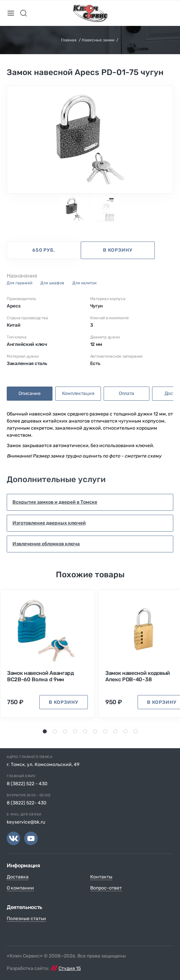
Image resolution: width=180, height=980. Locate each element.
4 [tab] (75, 731)
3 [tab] (65, 731)
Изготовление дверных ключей (49, 523)
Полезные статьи (26, 919)
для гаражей (20, 283)
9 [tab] (126, 731)
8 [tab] (116, 731)
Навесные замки (98, 40)
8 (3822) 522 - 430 (27, 784)
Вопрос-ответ (106, 888)
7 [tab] (105, 731)
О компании (20, 888)
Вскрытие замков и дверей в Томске (55, 502)
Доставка (18, 877)
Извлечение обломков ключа (46, 544)
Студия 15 (70, 968)
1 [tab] (45, 731)
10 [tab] (137, 731)
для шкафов (52, 283)
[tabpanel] (90, 140)
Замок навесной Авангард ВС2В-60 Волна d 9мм (41, 676)
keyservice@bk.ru (26, 822)
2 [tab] (55, 731)
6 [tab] (96, 731)
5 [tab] (85, 731)
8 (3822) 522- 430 (27, 803)
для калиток (84, 283)
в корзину (118, 250)
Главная (69, 40)
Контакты (101, 877)
